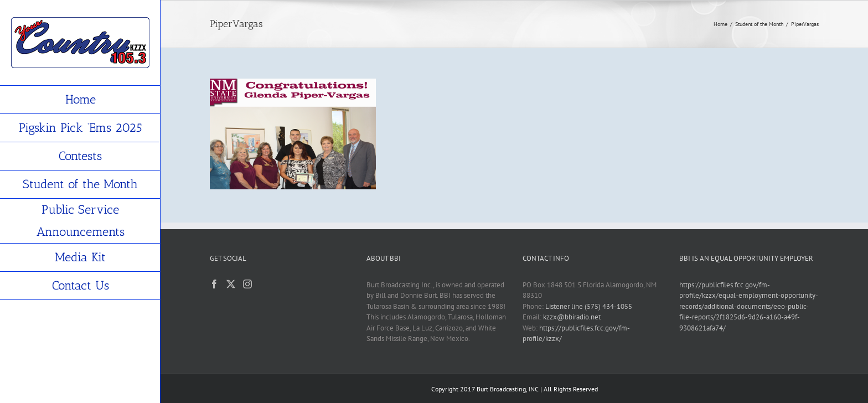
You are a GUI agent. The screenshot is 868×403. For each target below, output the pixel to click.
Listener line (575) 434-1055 (589, 306)
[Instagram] (247, 284)
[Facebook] (214, 284)
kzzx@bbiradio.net (572, 317)
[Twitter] (231, 284)
